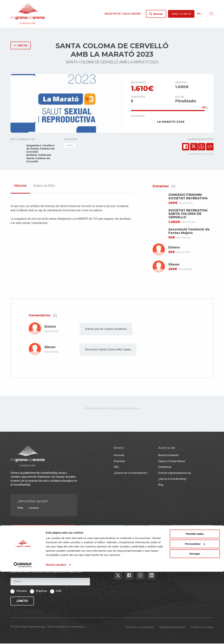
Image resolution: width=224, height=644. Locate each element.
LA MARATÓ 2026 (171, 122)
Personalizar (195, 616)
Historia (20, 186)
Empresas (119, 462)
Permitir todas (195, 606)
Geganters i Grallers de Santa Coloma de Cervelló (40, 149)
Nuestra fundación (168, 456)
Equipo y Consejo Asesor (172, 462)
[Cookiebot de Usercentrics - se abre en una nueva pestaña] (23, 637)
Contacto (34, 509)
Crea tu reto (181, 14)
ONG (116, 468)
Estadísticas (165, 468)
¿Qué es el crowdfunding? (172, 479)
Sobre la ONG (44, 186)
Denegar (195, 626)
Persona (21, 591)
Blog (161, 485)
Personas (119, 456)
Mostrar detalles (56, 637)
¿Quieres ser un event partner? (131, 473)
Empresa (41, 591)
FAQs (20, 509)
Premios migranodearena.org (174, 473)
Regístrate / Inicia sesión (123, 14)
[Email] (50, 582)
